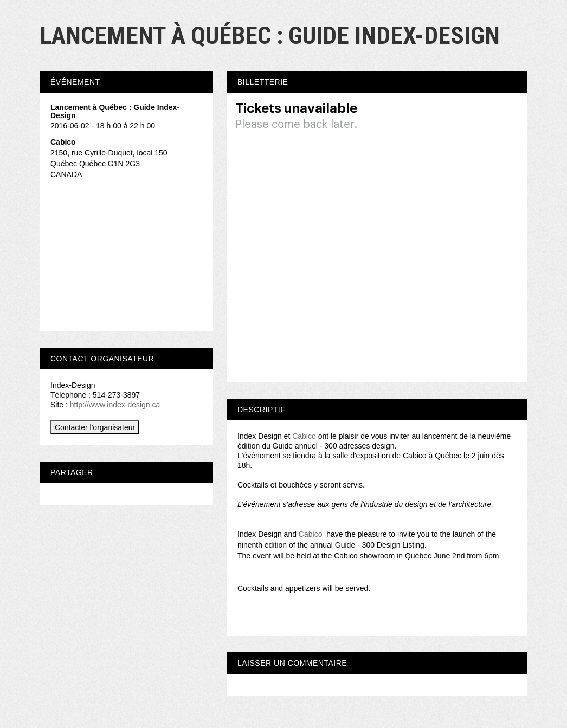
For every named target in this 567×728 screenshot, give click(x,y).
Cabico (304, 436)
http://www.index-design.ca (115, 405)
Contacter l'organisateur (95, 427)
